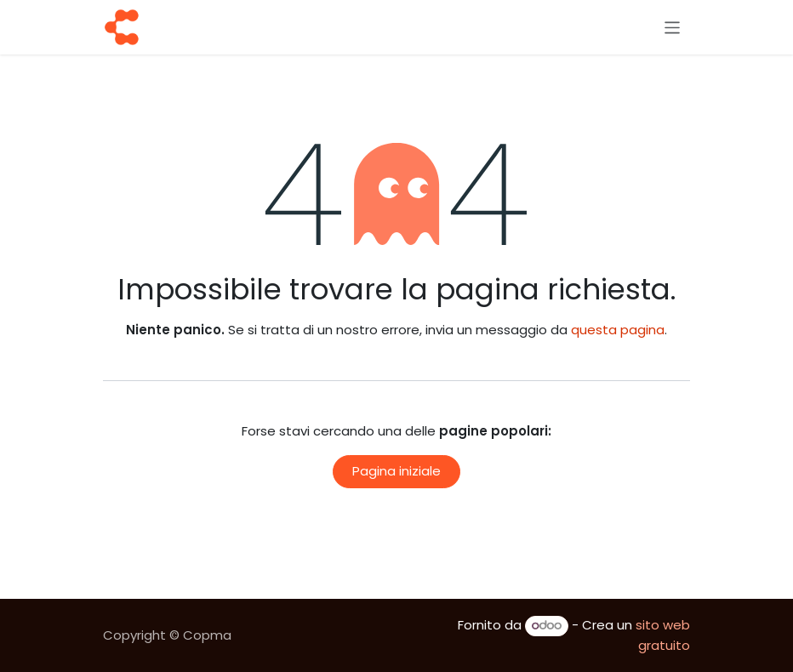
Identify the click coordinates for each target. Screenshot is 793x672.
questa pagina (618, 330)
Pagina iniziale (396, 471)
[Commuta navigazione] (673, 27)
